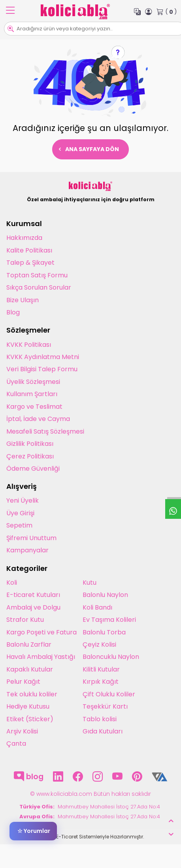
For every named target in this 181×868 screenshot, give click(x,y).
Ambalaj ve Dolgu (33, 607)
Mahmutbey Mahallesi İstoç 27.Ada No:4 (110, 807)
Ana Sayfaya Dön (89, 149)
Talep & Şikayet (30, 263)
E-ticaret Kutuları (33, 595)
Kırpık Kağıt (101, 682)
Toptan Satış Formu (37, 275)
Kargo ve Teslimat (34, 407)
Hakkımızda (24, 238)
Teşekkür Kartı (105, 706)
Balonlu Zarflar (29, 644)
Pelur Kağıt (23, 682)
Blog (13, 312)
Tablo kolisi (100, 719)
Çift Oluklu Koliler (109, 694)
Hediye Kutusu (28, 706)
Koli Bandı (97, 607)
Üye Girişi (20, 513)
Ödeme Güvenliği (33, 469)
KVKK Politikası (29, 345)
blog (29, 777)
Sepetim (19, 525)
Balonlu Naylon (105, 595)
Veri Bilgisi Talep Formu (42, 369)
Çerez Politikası (30, 456)
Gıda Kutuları (103, 731)
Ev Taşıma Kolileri (109, 620)
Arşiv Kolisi (22, 731)
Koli (12, 583)
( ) (167, 12)
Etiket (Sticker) (30, 719)
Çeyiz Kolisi (99, 644)
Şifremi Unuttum (31, 538)
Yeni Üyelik (23, 500)
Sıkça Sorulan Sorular (39, 287)
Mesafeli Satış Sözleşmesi (45, 431)
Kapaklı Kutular (30, 669)
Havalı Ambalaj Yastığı (41, 657)
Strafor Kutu (25, 620)
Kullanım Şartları (32, 394)
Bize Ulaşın (23, 300)
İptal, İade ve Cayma (38, 419)
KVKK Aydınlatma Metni (43, 357)
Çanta (16, 744)
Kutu (90, 583)
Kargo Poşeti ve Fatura (41, 632)
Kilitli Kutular (101, 669)
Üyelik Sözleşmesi (33, 382)
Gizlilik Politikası (30, 444)
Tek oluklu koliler (32, 694)
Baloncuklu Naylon (111, 657)
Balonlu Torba (104, 632)
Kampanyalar (27, 550)
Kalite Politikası (29, 250)
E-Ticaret (67, 837)
